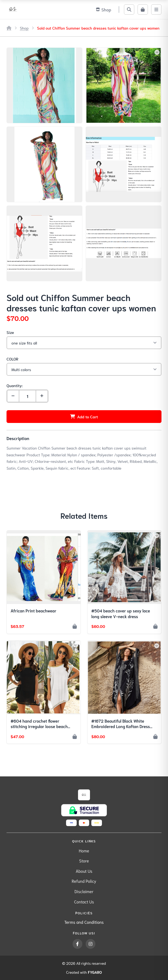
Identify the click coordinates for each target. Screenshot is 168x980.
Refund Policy (84, 881)
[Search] (129, 10)
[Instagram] (91, 944)
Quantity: (15, 385)
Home (84, 851)
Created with (84, 972)
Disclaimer (84, 891)
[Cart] (143, 10)
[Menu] (156, 10)
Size (10, 332)
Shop (24, 28)
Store (84, 861)
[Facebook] (77, 944)
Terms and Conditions (84, 922)
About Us (84, 871)
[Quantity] (27, 396)
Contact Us (84, 902)
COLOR (12, 359)
